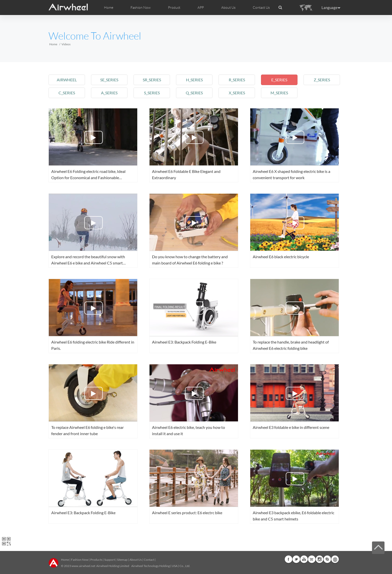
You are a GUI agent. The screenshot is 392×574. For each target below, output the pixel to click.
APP (201, 8)
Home (109, 8)
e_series (279, 80)
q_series (194, 93)
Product (174, 8)
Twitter (296, 559)
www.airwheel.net (83, 566)
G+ (312, 559)
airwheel (67, 80)
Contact (149, 560)
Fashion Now (80, 560)
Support (110, 560)
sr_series (152, 80)
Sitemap (122, 560)
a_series (109, 93)
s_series (152, 93)
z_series (322, 80)
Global (335, 559)
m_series (279, 93)
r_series (237, 80)
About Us (136, 560)
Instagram (319, 559)
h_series (194, 80)
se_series (109, 80)
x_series (237, 93)
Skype (327, 559)
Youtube (304, 559)
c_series (67, 93)
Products (96, 560)
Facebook (288, 559)
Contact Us (261, 8)
